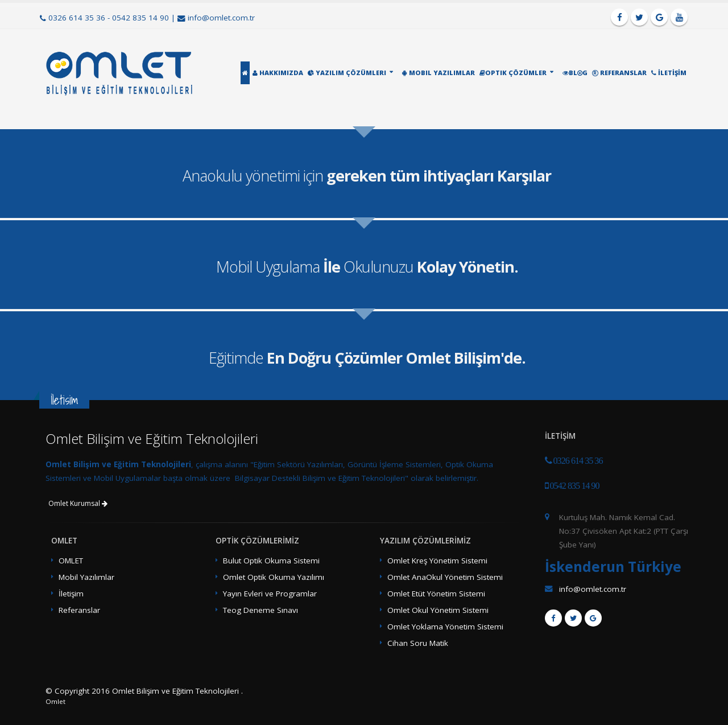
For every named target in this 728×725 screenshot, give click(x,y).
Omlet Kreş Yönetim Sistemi (437, 561)
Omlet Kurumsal (78, 503)
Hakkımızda (278, 73)
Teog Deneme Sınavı (260, 610)
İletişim (71, 594)
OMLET (71, 561)
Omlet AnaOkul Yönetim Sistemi (445, 577)
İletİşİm (669, 73)
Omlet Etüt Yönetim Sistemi (436, 594)
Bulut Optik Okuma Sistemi (271, 561)
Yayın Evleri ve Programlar (270, 594)
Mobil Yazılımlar (439, 73)
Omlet (55, 701)
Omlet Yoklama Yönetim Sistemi (445, 627)
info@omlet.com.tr (221, 18)
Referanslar (619, 73)
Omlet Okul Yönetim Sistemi (438, 610)
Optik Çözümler (513, 73)
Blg (575, 73)
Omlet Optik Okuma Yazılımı (274, 577)
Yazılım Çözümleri (347, 73)
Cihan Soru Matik (418, 643)
